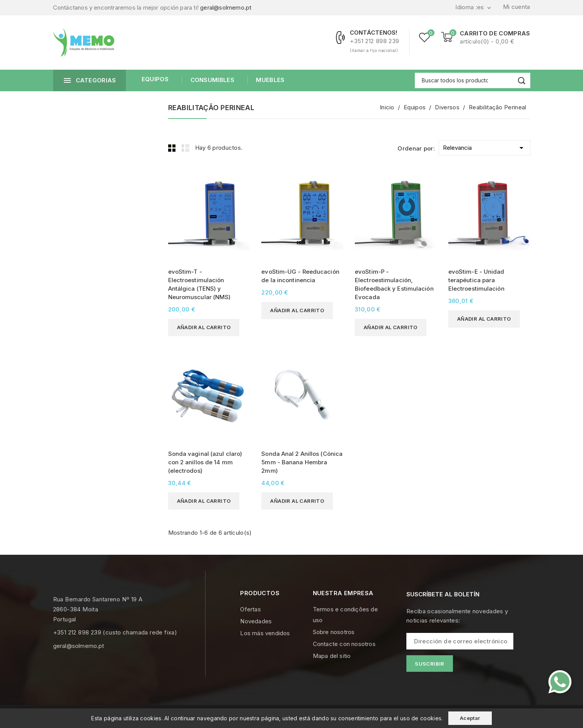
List (185, 148)
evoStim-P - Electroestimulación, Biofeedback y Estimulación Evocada (394, 284)
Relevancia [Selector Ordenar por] (484, 146)
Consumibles (211, 80)
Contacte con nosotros (344, 644)
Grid (172, 148)
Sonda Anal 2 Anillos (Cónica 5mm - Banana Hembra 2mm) (302, 462)
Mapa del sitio (332, 656)
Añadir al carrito (204, 327)
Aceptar (470, 718)
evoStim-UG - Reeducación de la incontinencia (300, 276)
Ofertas (250, 609)
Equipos (155, 79)
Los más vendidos (265, 633)
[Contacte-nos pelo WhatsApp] (560, 682)
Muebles (269, 80)
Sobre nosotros (334, 632)
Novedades (256, 621)
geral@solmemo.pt (226, 8)
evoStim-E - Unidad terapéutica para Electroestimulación (476, 280)
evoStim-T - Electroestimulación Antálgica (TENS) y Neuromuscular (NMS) (200, 284)
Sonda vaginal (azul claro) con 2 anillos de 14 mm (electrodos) (205, 462)
